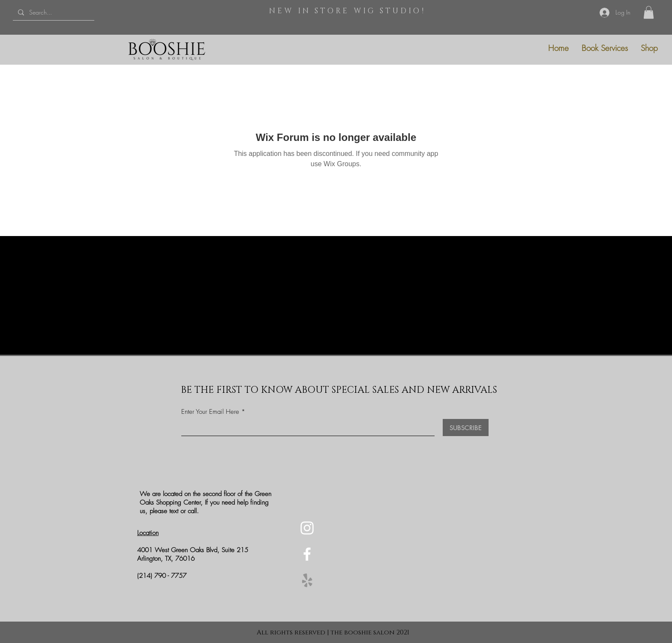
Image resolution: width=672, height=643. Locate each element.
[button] (649, 12)
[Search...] (53, 12)
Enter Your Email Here (210, 412)
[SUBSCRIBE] (466, 428)
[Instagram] (307, 528)
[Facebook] (307, 554)
